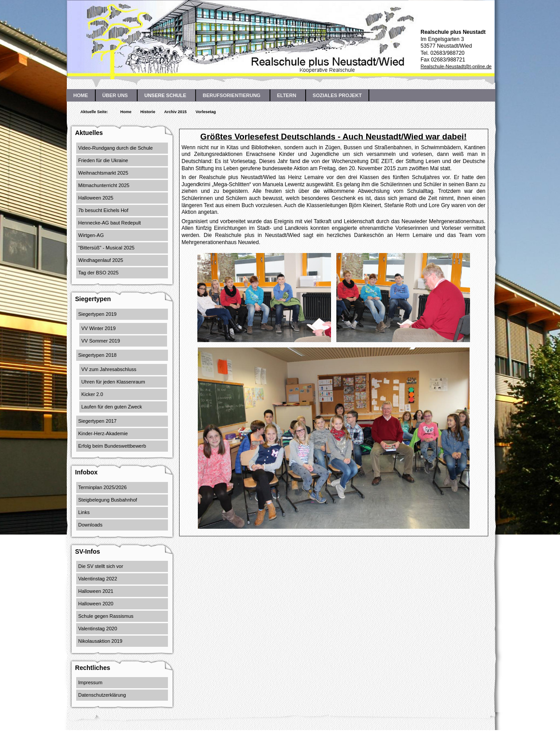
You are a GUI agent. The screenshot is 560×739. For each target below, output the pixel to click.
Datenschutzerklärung (102, 695)
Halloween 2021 (96, 591)
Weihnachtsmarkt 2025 (103, 173)
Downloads (90, 525)
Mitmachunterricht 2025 (104, 185)
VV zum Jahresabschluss (109, 369)
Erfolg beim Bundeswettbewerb (112, 446)
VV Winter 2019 (99, 328)
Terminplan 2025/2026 (103, 487)
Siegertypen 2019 (98, 314)
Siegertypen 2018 (98, 355)
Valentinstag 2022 (98, 579)
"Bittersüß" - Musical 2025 (106, 248)
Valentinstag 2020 (98, 629)
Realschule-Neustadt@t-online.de (456, 66)
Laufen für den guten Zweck (112, 407)
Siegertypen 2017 (98, 421)
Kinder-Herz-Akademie (103, 433)
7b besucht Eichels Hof (104, 210)
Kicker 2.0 (92, 394)
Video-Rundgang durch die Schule (116, 148)
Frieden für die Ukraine (103, 160)
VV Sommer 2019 (101, 341)
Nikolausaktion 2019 (100, 641)
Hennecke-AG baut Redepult (110, 223)
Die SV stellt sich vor (101, 566)
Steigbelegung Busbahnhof (108, 500)
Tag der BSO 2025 (99, 273)
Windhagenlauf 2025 (101, 260)
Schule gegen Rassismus (106, 616)
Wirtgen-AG (91, 235)
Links (84, 512)
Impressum (90, 682)
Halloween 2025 (96, 198)
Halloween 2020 (96, 604)
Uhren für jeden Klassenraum (113, 382)
